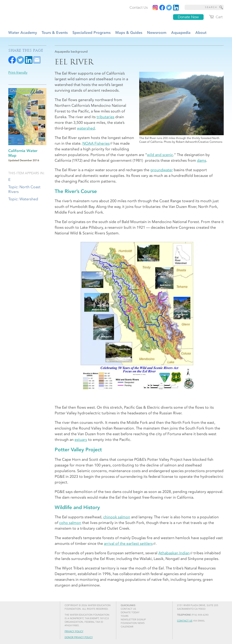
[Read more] (176, 8)
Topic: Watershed (23, 199)
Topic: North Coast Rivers (24, 189)
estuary (81, 440)
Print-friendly (18, 73)
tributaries (105, 117)
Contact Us (185, 621)
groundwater (162, 170)
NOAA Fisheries (96, 143)
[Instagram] (155, 8)
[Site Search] (221, 7)
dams (202, 160)
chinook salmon (117, 517)
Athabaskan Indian (174, 553)
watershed (86, 128)
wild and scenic (160, 155)
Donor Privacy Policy (79, 637)
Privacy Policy (74, 631)
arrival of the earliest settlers (128, 543)
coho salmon (70, 523)
